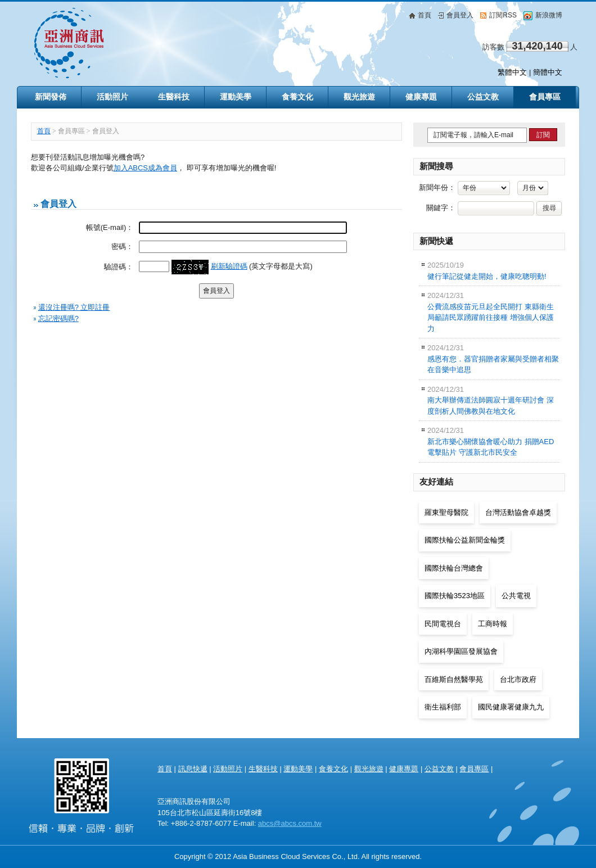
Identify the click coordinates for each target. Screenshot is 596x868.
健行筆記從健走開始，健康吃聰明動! (487, 271)
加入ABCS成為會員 (145, 168)
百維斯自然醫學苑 (454, 679)
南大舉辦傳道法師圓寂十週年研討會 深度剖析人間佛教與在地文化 (491, 400)
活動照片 (228, 769)
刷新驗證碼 (229, 266)
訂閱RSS (498, 15)
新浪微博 (543, 15)
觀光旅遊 (369, 769)
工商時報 (493, 624)
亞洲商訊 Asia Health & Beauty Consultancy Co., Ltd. (82, 792)
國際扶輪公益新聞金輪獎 (465, 540)
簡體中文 (548, 72)
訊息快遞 (193, 769)
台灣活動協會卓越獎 (518, 512)
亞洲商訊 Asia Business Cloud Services (178, 43)
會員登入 (456, 15)
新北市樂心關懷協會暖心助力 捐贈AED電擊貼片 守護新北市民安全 (491, 441)
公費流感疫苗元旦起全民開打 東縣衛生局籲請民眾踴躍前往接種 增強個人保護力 (491, 312)
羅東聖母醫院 (446, 512)
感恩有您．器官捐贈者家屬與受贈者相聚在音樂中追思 (493, 359)
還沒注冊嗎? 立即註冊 (74, 307)
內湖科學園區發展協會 (461, 651)
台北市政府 (518, 679)
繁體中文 (512, 72)
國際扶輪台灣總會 (454, 568)
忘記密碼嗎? (58, 318)
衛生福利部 (443, 707)
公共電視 (516, 596)
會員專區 (545, 97)
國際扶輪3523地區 (455, 596)
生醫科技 (263, 769)
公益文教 (439, 769)
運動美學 (298, 769)
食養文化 (333, 769)
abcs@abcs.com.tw (290, 823)
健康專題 (404, 769)
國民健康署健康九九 (511, 707)
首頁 (420, 15)
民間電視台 (443, 624)
